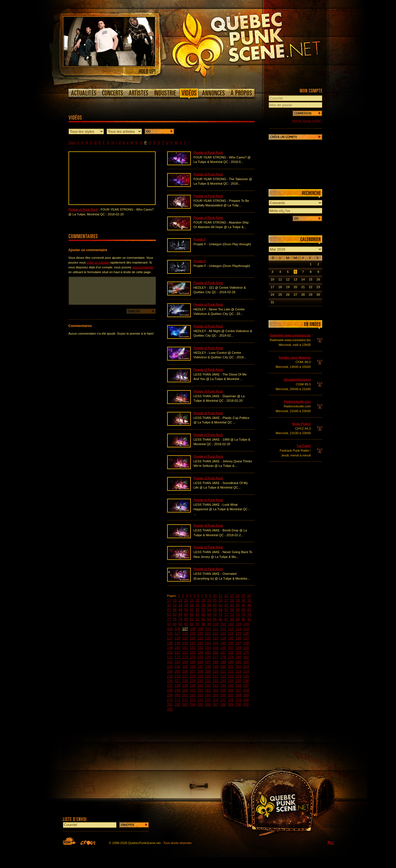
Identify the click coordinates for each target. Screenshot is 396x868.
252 (200, 690)
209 (208, 672)
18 (175, 600)
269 (246, 695)
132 (208, 638)
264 (208, 695)
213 (238, 672)
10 (215, 596)
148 (246, 643)
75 (243, 615)
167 (223, 653)
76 (249, 615)
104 (246, 624)
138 (170, 643)
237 (170, 686)
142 (200, 643)
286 (208, 704)
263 (200, 695)
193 (170, 667)
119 (193, 633)
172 (178, 657)
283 (185, 704)
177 (216, 657)
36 (192, 605)
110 (208, 629)
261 (185, 695)
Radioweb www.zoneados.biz (290, 335)
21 (192, 600)
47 (169, 610)
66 (192, 615)
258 (246, 690)
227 (178, 681)
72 (226, 615)
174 (193, 657)
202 (238, 667)
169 (238, 653)
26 (221, 600)
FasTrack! (304, 446)
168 (231, 653)
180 (238, 657)
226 (170, 681)
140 (185, 643)
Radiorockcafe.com (297, 401)
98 (203, 624)
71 (221, 615)
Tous (72, 143)
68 (203, 615)
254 (216, 690)
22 (197, 600)
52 (197, 610)
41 (221, 605)
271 (178, 700)
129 (185, 638)
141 (193, 643)
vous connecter (143, 267)
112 (223, 629)
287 (216, 704)
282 (178, 704)
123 (223, 633)
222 (223, 676)
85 (215, 619)
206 (185, 672)
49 (180, 610)
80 (186, 619)
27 (226, 600)
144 (216, 643)
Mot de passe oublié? (307, 121)
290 (238, 704)
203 (246, 667)
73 (232, 615)
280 (246, 700)
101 (223, 624)
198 (208, 667)
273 (193, 700)
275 (208, 700)
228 (185, 681)
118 (185, 633)
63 (175, 615)
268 (238, 695)
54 (209, 610)
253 (208, 690)
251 (193, 690)
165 (208, 653)
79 (180, 619)
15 (243, 596)
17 (169, 600)
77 (169, 619)
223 (231, 676)
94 (180, 624)
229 (193, 681)
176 (208, 657)
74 (238, 615)
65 (186, 615)
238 (178, 686)
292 (170, 709)
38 (203, 605)
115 (246, 629)
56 (221, 610)
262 (193, 695)
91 (249, 619)
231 (208, 681)
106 (178, 629)
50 (186, 610)
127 (170, 638)
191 (238, 662)
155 (216, 648)
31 (249, 600)
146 (231, 643)
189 (223, 662)
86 (221, 619)
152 (193, 648)
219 (200, 676)
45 (243, 605)
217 (185, 676)
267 (231, 695)
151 (185, 648)
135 (231, 638)
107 (185, 629)
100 (216, 624)
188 (216, 662)
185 (193, 662)
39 (209, 605)
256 (231, 690)
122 (216, 633)
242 (208, 686)
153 (200, 648)
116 (170, 633)
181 (246, 657)
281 (170, 704)
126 (246, 633)
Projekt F (200, 239)
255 (223, 690)
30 (243, 600)
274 (200, 700)
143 (208, 643)
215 (170, 676)
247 (246, 686)
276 (216, 700)
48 (175, 610)
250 (185, 690)
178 (223, 657)
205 (178, 672)
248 (170, 690)
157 (231, 648)
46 (249, 605)
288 (223, 704)
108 (193, 629)
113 (231, 629)
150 (178, 648)
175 (200, 657)
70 (215, 615)
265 (216, 695)
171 (170, 657)
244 (223, 686)
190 (231, 662)
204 (170, 672)
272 (185, 700)
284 (193, 704)
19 (180, 600)
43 (232, 605)
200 (223, 667)
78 (175, 619)
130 (193, 638)
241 (200, 686)
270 (170, 700)
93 (175, 624)
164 (200, 653)
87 (226, 619)
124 (231, 633)
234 (231, 681)
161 (178, 653)
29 (238, 600)
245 (231, 686)
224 (238, 676)
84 (209, 619)
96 (192, 624)
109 (200, 629)
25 (215, 600)
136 (238, 638)
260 (178, 695)
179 (231, 657)
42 (226, 605)
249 (178, 690)
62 (169, 615)
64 (180, 615)
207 (193, 672)
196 (193, 667)
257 (238, 690)
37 (197, 605)
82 (197, 619)
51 (192, 610)
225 (246, 676)
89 (238, 619)
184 (185, 662)
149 (170, 648)
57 (226, 610)
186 (200, 662)
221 (216, 676)
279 (238, 700)
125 (238, 633)
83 (203, 619)
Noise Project (301, 424)
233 (223, 681)
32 (169, 605)
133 (216, 638)
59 (238, 610)
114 (238, 629)
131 (200, 638)
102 (231, 624)
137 (246, 638)
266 (223, 695)
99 (209, 624)
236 (246, 681)
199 (216, 667)
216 (178, 676)
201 (231, 667)
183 (178, 662)
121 (208, 633)
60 (243, 610)
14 (237, 596)
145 (223, 643)
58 (232, 610)
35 (186, 605)
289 (231, 704)
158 (238, 648)
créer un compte (98, 262)
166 (216, 653)
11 (220, 596)
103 (238, 624)
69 (209, 615)
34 (180, 605)
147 (238, 643)
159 (246, 648)
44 (238, 605)
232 (216, 681)
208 (200, 672)
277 (223, 700)
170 (246, 653)
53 (203, 610)
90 (243, 619)
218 (193, 676)
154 (208, 648)
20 (186, 600)
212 (231, 672)
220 (208, 676)
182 (170, 662)
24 (209, 600)
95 (186, 624)
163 (193, 653)
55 (215, 610)
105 (170, 629)
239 (185, 686)
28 (232, 600)
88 (232, 619)
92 (169, 624)
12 (226, 596)
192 (246, 662)
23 (203, 600)
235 (238, 681)
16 (249, 596)
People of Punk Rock (83, 209)
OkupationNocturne (297, 379)
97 (197, 624)
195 (185, 667)
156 (223, 648)
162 (185, 653)
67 (197, 615)
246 (238, 686)
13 (232, 596)
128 (178, 638)
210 (216, 672)
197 (200, 667)
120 (200, 633)
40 (215, 605)
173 (185, 657)
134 (223, 638)
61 (249, 610)
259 (170, 695)
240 (193, 686)
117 (178, 633)
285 (200, 704)
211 (223, 672)
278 (231, 700)
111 (216, 629)
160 (170, 653)
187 (208, 662)
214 (246, 672)
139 (178, 643)
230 (200, 681)
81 (192, 619)
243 (216, 686)
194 (178, 667)
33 (175, 605)
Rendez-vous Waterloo (295, 357)
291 (246, 704)
